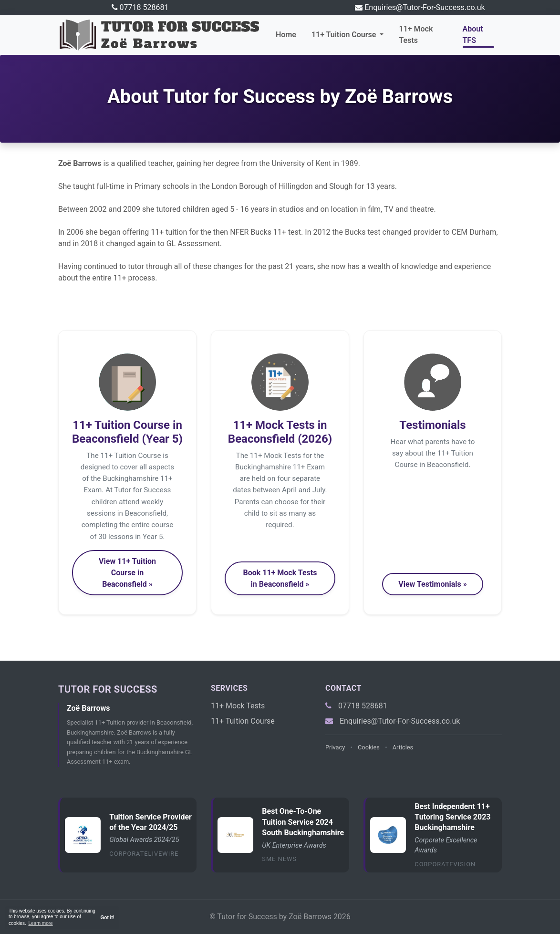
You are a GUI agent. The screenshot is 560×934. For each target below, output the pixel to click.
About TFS (473, 35)
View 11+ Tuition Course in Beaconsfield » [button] (127, 573)
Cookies (369, 747)
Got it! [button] (108, 918)
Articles (403, 747)
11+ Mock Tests (416, 35)
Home (286, 35)
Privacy (335, 747)
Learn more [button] (40, 923)
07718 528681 (144, 7)
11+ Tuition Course (243, 721)
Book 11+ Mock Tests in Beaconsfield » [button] (280, 578)
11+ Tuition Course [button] (345, 35)
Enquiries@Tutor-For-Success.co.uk (425, 7)
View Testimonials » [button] (432, 584)
